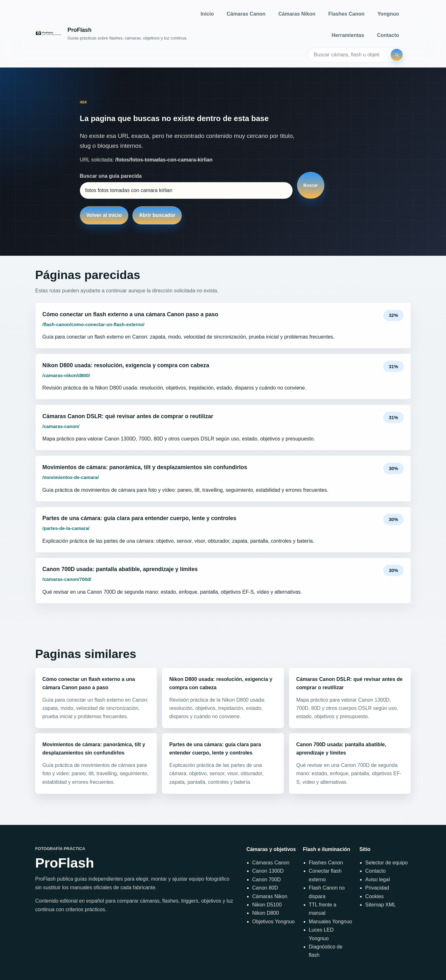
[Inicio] (111, 34)
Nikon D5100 (267, 905)
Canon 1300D (268, 871)
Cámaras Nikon (297, 14)
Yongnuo (388, 14)
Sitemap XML (380, 905)
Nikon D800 (265, 913)
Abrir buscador (157, 215)
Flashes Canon (346, 14)
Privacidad (377, 888)
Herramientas (348, 35)
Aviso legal (377, 880)
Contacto (388, 35)
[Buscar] (397, 55)
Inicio (207, 14)
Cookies (374, 896)
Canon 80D (265, 888)
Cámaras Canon (246, 14)
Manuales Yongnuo (330, 922)
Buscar (311, 185)
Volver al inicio (104, 215)
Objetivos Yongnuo (273, 922)
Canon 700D (266, 880)
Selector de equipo (386, 863)
